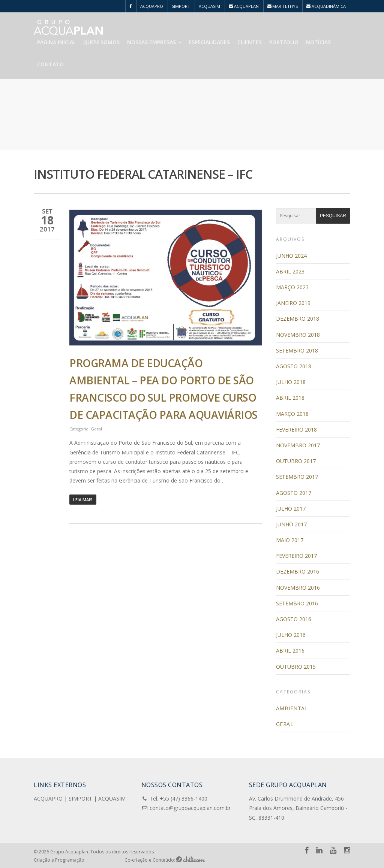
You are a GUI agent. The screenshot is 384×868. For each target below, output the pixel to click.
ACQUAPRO (152, 6)
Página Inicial (56, 42)
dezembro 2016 (298, 571)
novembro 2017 (298, 445)
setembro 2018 (297, 350)
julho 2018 (291, 382)
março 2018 (292, 414)
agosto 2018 (294, 366)
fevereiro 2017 (296, 556)
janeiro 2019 (293, 303)
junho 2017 (291, 524)
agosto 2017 (294, 493)
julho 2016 (291, 635)
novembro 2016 (298, 588)
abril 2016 (290, 651)
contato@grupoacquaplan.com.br (190, 808)
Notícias (318, 42)
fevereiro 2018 (296, 430)
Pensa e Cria (103, 859)
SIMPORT (181, 6)
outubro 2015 (296, 667)
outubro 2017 (296, 461)
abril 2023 (290, 271)
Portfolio (284, 42)
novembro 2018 (298, 335)
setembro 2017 (297, 477)
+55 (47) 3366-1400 (184, 799)
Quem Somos (101, 42)
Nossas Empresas (154, 42)
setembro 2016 (297, 603)
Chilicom (191, 859)
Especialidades (209, 42)
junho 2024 (291, 256)
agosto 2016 (294, 619)
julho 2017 (291, 509)
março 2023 (292, 287)
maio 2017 (290, 540)
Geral (96, 429)
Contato (50, 64)
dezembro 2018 (298, 319)
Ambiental (292, 708)
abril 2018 (290, 398)
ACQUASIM (209, 6)
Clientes (250, 42)
